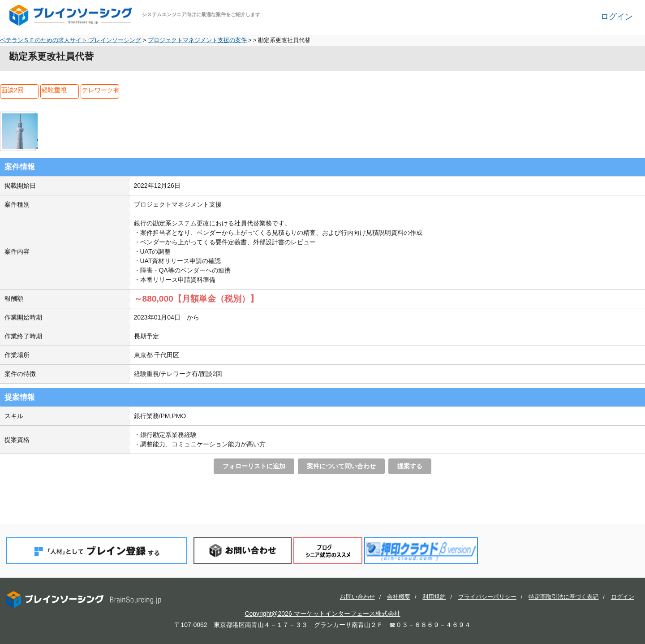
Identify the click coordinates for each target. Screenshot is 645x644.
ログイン (617, 17)
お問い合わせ (243, 551)
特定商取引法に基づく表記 (563, 597)
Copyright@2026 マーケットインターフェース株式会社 (322, 614)
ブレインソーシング (72, 15)
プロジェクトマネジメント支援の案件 (197, 40)
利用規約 (434, 597)
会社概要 (399, 597)
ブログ (328, 551)
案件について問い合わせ (341, 466)
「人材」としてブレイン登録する (97, 551)
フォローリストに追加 (254, 466)
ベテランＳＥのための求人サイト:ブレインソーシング (71, 40)
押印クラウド (421, 551)
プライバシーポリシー (487, 597)
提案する (410, 466)
